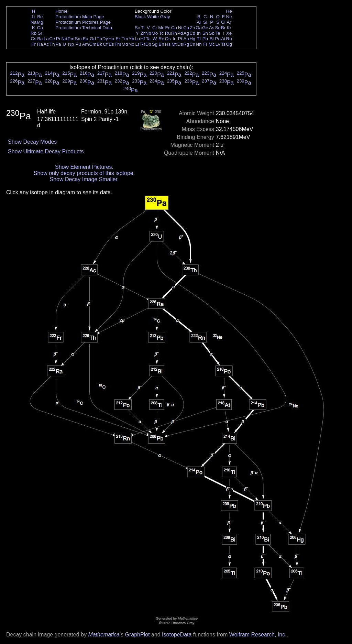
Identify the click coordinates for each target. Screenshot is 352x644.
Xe (229, 33)
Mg (40, 22)
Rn (229, 39)
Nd (64, 39)
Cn (192, 44)
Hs (168, 44)
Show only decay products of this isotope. (84, 173)
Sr (40, 33)
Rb (34, 33)
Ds (180, 44)
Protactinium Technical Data (84, 28)
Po (218, 39)
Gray (165, 17)
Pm (71, 39)
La (46, 39)
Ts (223, 44)
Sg (155, 44)
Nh (199, 44)
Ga (199, 28)
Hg (192, 39)
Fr (34, 44)
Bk (99, 44)
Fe (168, 28)
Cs (33, 39)
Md (125, 44)
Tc (161, 33)
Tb (99, 39)
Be (40, 17)
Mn (161, 28)
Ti (143, 28)
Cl (223, 22)
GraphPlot (137, 635)
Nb (148, 33)
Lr (137, 44)
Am (86, 44)
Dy (105, 39)
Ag (186, 33)
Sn (205, 33)
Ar (229, 22)
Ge (205, 28)
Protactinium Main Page (80, 17)
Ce (52, 39)
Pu (78, 44)
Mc (212, 44)
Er (118, 39)
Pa (58, 44)
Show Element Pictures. (84, 167)
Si (205, 22)
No (131, 44)
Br (223, 28)
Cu (186, 28)
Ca (40, 28)
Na (34, 22)
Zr (143, 33)
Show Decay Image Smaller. (84, 179)
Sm (78, 39)
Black (140, 17)
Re (161, 39)
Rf (142, 44)
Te (218, 33)
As (212, 28)
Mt (174, 44)
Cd (192, 33)
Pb (205, 39)
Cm (93, 44)
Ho (111, 39)
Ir (174, 39)
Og (229, 44)
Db (148, 44)
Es (111, 44)
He (229, 11)
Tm (125, 39)
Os (168, 39)
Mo (155, 33)
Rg (186, 44)
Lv (218, 44)
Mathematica (104, 635)
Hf (142, 39)
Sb (212, 33)
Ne (229, 17)
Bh (161, 44)
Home (62, 11)
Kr (229, 28)
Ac (46, 44)
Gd (93, 39)
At (223, 39)
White (153, 17)
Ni (180, 28)
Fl (205, 44)
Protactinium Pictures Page (83, 22)
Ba (40, 39)
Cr (155, 28)
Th (52, 44)
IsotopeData (177, 635)
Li (33, 17)
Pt (180, 39)
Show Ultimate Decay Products (46, 151)
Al (199, 22)
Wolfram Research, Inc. (258, 635)
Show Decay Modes (32, 142)
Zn (192, 28)
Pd (180, 33)
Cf (105, 44)
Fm (118, 44)
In (199, 33)
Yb (131, 39)
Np (71, 44)
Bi (212, 39)
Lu (137, 39)
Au (186, 39)
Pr (58, 39)
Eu (85, 39)
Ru (168, 33)
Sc (137, 28)
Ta (148, 39)
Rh (174, 33)
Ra (40, 44)
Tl (199, 39)
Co (174, 28)
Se (218, 28)
